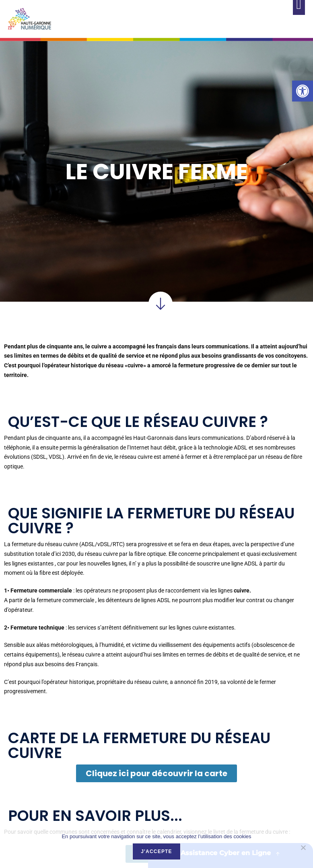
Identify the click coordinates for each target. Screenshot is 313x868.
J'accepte (156, 851)
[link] (303, 91)
